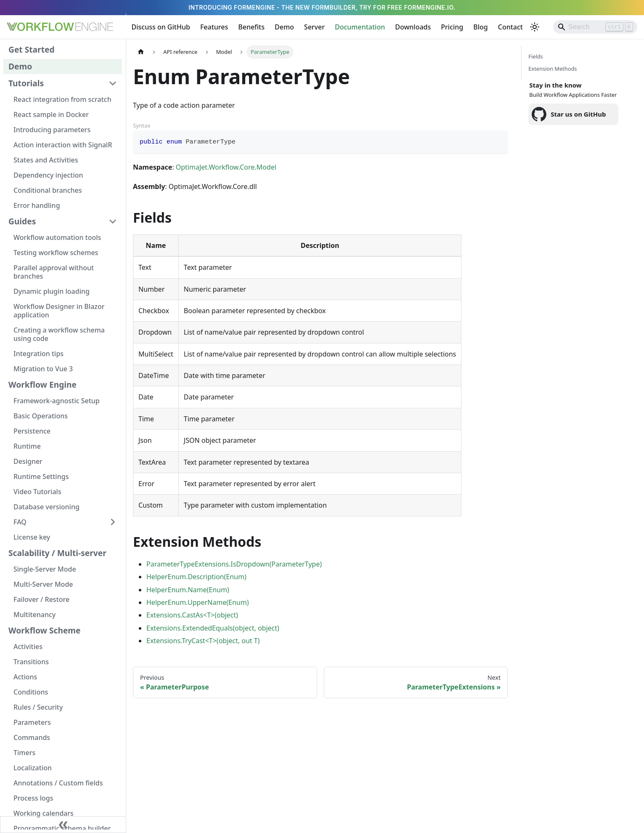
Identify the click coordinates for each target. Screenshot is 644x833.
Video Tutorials (37, 492)
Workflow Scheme (45, 630)
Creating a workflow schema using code (59, 334)
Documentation (360, 27)
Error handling (37, 205)
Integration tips (38, 354)
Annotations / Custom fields (58, 783)
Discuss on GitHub (161, 27)
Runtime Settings (41, 476)
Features (214, 27)
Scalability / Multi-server (57, 553)
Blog (480, 27)
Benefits (251, 27)
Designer (28, 461)
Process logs (33, 798)
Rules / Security (38, 707)
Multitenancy (34, 615)
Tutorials (26, 83)
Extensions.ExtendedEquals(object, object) (213, 628)
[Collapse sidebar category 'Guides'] (113, 221)
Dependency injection (48, 175)
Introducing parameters (52, 130)
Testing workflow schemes (56, 253)
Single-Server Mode (45, 569)
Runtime (27, 446)
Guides (22, 221)
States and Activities (46, 160)
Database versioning (46, 507)
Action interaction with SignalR (63, 145)
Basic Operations (41, 416)
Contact (510, 27)
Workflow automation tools (57, 237)
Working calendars (44, 813)
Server (314, 27)
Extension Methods (553, 69)
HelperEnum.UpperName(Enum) (197, 602)
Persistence (32, 431)
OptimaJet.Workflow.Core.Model (226, 167)
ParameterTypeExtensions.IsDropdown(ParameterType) (234, 564)
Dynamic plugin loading (52, 291)
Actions (25, 677)
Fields (535, 56)
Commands (32, 737)
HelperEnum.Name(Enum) (188, 590)
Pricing (452, 27)
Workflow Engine (42, 385)
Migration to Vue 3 (43, 369)
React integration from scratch (62, 99)
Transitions (31, 662)
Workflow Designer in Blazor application (59, 311)
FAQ (20, 522)
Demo (284, 27)
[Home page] (141, 52)
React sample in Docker (51, 114)
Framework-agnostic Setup (57, 401)
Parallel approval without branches (54, 272)
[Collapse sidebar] (63, 825)
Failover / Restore (41, 599)
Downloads (413, 27)
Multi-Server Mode (43, 584)
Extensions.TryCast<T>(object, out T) (203, 641)
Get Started (32, 49)
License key (32, 537)
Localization (33, 768)
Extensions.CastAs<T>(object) (192, 615)
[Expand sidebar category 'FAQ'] (113, 522)
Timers (24, 753)
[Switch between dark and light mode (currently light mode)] (535, 27)
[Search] (595, 27)
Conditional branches (48, 190)
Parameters (32, 722)
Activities (28, 647)
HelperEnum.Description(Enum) (196, 577)
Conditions (31, 692)
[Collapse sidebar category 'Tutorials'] (113, 83)
